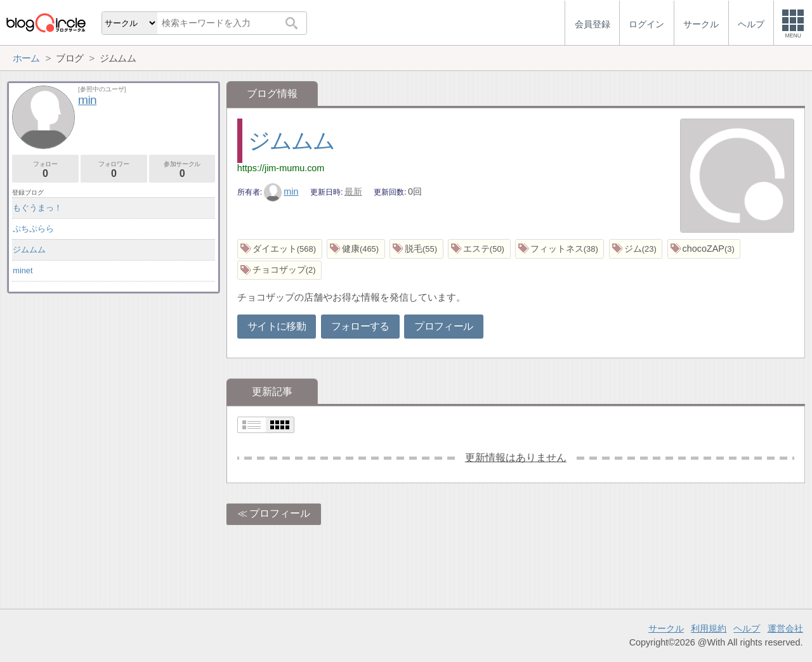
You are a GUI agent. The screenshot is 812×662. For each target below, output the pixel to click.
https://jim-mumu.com (281, 168)
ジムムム (291, 140)
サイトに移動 (277, 326)
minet (23, 270)
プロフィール (443, 326)
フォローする (360, 326)
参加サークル (182, 170)
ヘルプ (747, 628)
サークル (666, 628)
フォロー (45, 170)
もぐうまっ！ (37, 208)
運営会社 (785, 628)
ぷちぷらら (33, 229)
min (281, 191)
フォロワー (114, 170)
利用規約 (709, 628)
